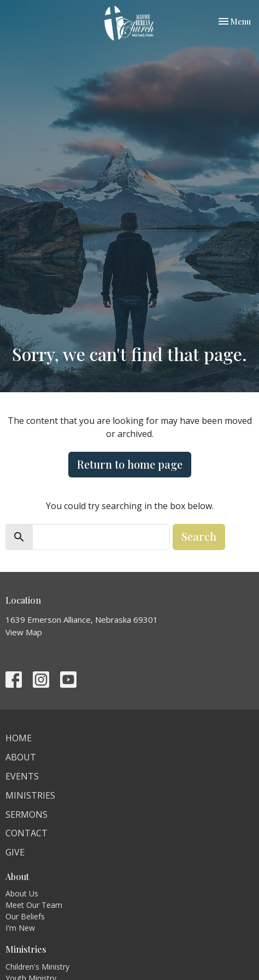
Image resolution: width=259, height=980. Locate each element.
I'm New (20, 928)
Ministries (30, 795)
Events (22, 776)
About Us (22, 893)
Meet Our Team (34, 905)
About (21, 757)
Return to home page (130, 464)
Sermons (27, 814)
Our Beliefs (25, 916)
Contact (27, 833)
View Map (24, 632)
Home (19, 738)
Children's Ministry (37, 967)
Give (15, 852)
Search (199, 536)
